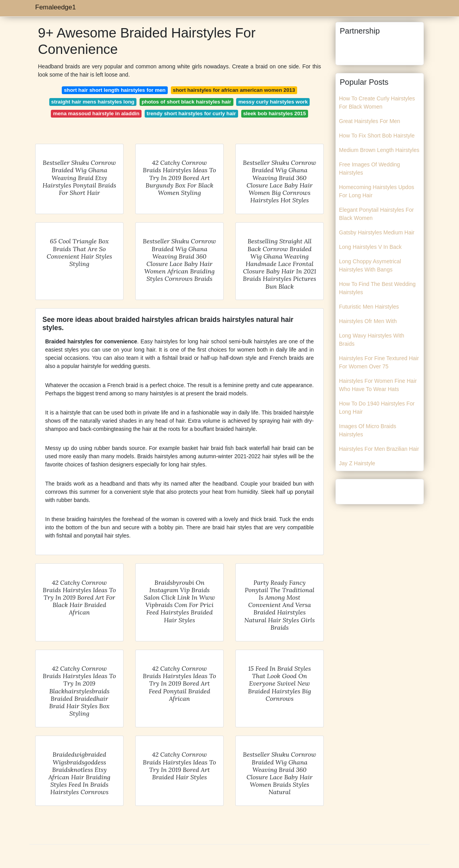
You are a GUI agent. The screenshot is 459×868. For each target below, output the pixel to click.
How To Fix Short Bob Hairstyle (377, 136)
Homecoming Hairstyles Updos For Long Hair (377, 191)
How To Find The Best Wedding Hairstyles (377, 288)
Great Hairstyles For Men (369, 121)
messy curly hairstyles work (273, 102)
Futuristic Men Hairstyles (369, 307)
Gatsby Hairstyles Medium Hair (377, 232)
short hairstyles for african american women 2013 (234, 90)
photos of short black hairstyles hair (186, 102)
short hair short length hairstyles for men (115, 90)
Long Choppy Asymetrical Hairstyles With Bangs (370, 265)
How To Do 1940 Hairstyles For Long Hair (377, 408)
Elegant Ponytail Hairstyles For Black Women (376, 214)
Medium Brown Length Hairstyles (379, 150)
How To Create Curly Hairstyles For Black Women (377, 103)
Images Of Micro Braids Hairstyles (368, 430)
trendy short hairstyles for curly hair (191, 113)
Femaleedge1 (56, 7)
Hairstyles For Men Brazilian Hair (379, 449)
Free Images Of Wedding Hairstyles (369, 169)
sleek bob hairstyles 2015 (274, 113)
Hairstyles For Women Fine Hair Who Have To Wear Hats (378, 385)
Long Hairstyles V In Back (370, 247)
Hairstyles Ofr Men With (368, 321)
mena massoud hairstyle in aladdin (96, 113)
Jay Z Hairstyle (357, 463)
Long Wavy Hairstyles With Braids (372, 340)
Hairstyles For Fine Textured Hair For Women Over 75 (379, 362)
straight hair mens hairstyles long (93, 102)
